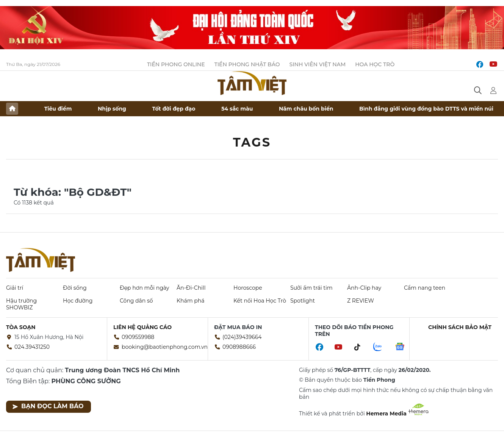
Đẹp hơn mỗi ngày (144, 288)
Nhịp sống (112, 109)
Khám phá (190, 301)
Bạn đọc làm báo (48, 406)
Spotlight (303, 301)
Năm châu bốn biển (306, 109)
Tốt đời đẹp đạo (174, 109)
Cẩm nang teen (425, 288)
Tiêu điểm (58, 109)
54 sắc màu (237, 109)
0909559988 (138, 337)
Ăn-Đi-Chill (191, 288)
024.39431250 (32, 347)
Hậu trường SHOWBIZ (21, 304)
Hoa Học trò (375, 64)
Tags (252, 142)
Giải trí (15, 288)
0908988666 (239, 347)
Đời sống (75, 288)
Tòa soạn (21, 327)
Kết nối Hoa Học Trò (260, 301)
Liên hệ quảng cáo (142, 327)
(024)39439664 (242, 337)
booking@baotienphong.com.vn (165, 347)
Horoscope (248, 288)
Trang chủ (12, 109)
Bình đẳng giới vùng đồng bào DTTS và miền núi (426, 109)
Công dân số (136, 301)
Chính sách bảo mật (460, 327)
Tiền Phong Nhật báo (247, 64)
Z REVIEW (361, 301)
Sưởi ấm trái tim (311, 288)
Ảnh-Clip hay (364, 288)
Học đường (78, 301)
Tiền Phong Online (176, 64)
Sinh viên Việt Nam (318, 64)
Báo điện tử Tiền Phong (252, 83)
